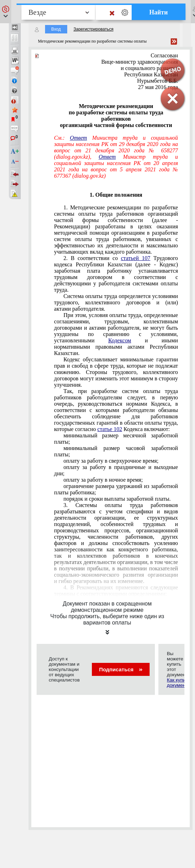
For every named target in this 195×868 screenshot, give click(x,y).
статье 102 (110, 429)
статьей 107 (136, 258)
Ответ (79, 138)
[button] (6, 12)
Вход (56, 29)
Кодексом (120, 340)
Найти (159, 12)
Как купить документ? (178, 683)
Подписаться (121, 669)
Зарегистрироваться (93, 29)
